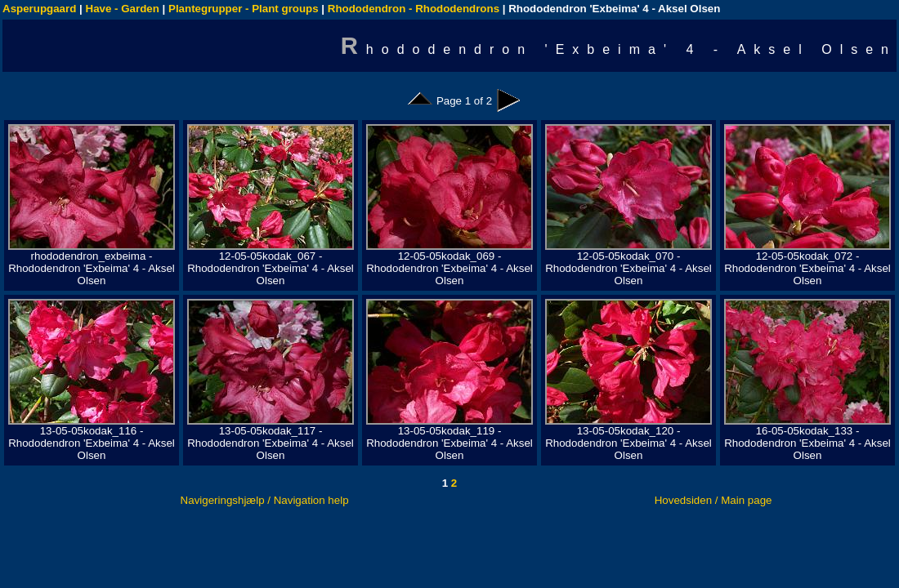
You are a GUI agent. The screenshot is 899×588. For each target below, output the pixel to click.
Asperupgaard (39, 9)
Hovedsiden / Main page (713, 500)
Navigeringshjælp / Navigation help (265, 500)
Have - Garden (123, 9)
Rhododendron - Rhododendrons (414, 9)
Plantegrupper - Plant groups (244, 9)
